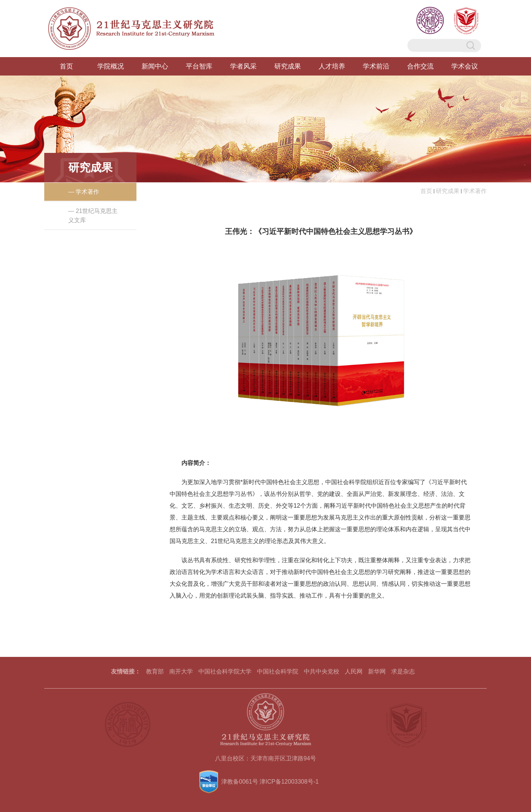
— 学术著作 (84, 192)
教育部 (155, 671)
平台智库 (199, 66)
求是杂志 (403, 671)
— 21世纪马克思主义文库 (93, 216)
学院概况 (111, 66)
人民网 (354, 671)
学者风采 (243, 66)
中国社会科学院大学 (225, 671)
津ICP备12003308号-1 (289, 782)
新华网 (377, 671)
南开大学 (181, 671)
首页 (66, 66)
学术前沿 (376, 66)
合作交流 (420, 66)
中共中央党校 (322, 671)
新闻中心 (155, 66)
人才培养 (332, 66)
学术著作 (475, 191)
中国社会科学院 (278, 671)
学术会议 (465, 66)
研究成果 (288, 66)
